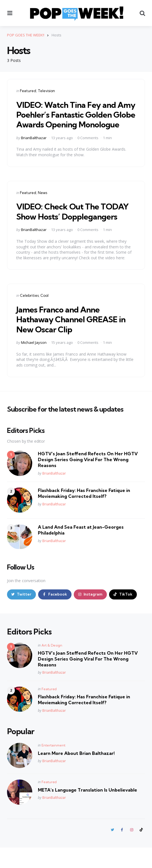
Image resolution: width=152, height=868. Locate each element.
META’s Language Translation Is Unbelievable (87, 810)
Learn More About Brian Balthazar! (76, 773)
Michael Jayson (34, 362)
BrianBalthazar (34, 147)
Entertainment (53, 765)
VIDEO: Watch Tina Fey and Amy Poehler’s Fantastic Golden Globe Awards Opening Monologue (71, 119)
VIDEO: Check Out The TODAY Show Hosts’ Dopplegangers (62, 226)
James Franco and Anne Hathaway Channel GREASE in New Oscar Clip (72, 339)
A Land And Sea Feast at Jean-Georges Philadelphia (81, 549)
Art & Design (52, 665)
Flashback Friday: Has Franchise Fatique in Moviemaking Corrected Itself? (84, 513)
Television (46, 90)
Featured (28, 90)
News (42, 202)
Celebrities (29, 315)
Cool (44, 315)
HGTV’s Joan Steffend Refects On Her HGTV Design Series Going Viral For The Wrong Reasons (88, 479)
